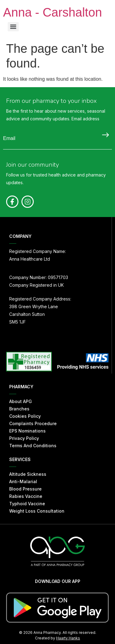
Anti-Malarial (23, 481)
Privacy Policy (24, 438)
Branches (19, 409)
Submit (104, 135)
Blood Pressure (25, 489)
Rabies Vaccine (26, 496)
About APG (21, 401)
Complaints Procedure (33, 423)
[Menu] (13, 27)
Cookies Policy (25, 416)
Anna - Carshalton (52, 12)
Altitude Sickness (28, 474)
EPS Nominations (27, 431)
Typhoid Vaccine (27, 504)
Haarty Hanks (68, 638)
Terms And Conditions (33, 446)
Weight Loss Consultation (37, 511)
